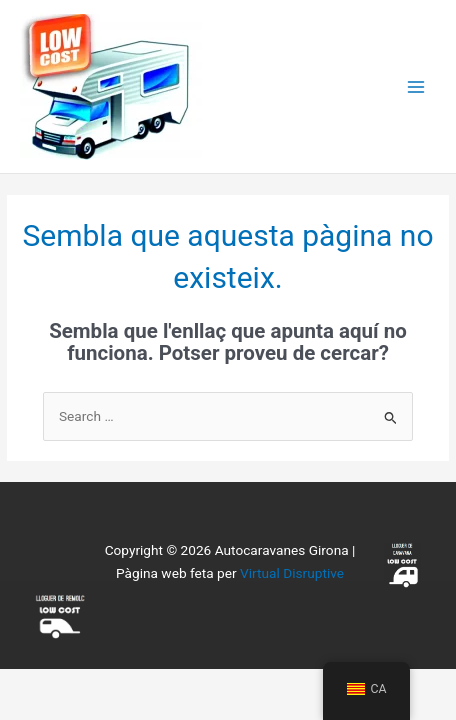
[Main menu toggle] (416, 86)
